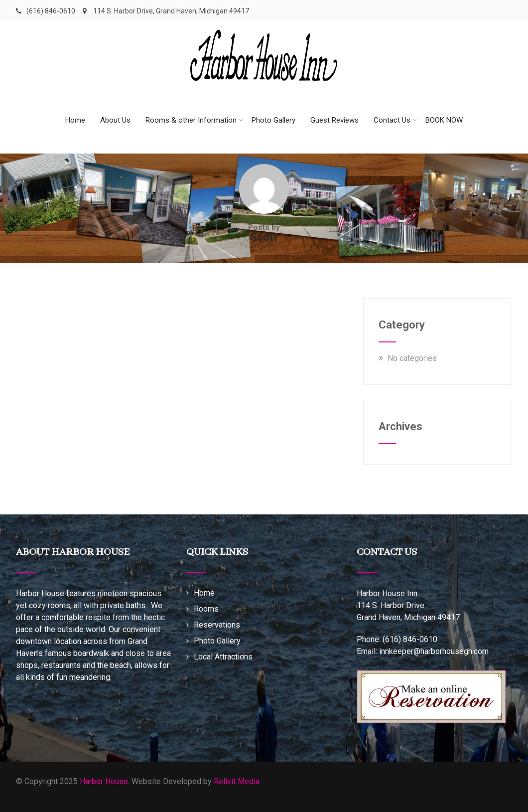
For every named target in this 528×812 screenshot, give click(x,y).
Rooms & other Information (194, 120)
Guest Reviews (334, 120)
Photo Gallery (273, 120)
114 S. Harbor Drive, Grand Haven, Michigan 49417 (166, 11)
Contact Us (395, 120)
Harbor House (104, 781)
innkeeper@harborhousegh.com (434, 651)
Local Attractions (223, 657)
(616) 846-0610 (51, 11)
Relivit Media (237, 781)
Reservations (217, 625)
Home (75, 120)
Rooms (206, 609)
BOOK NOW (444, 120)
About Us (115, 120)
